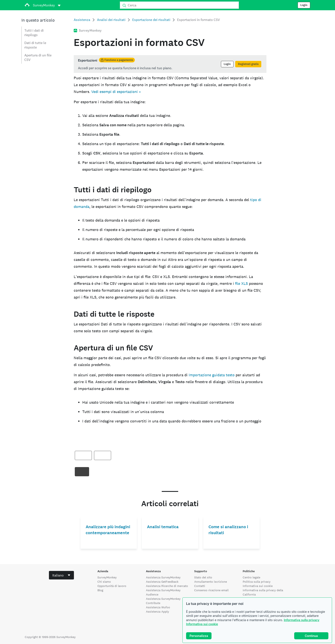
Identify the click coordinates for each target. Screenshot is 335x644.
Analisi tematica (163, 527)
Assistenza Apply (157, 612)
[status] (170, 64)
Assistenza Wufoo (158, 607)
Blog (100, 590)
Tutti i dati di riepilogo (34, 33)
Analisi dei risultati (111, 20)
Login (304, 5)
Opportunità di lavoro (112, 586)
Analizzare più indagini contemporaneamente (108, 530)
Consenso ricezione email (211, 590)
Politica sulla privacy (257, 582)
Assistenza (82, 20)
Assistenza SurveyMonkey (163, 577)
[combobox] (61, 575)
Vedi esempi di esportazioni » (116, 92)
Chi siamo (104, 582)
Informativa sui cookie (202, 624)
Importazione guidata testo (212, 375)
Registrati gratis (248, 64)
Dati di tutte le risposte (35, 45)
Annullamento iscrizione (211, 582)
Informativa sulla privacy (301, 620)
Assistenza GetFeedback (162, 582)
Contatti (200, 586)
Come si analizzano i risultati (228, 530)
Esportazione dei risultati (151, 20)
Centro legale (251, 577)
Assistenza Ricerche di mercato (167, 586)
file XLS (241, 283)
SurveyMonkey (107, 577)
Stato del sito (203, 577)
